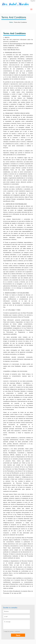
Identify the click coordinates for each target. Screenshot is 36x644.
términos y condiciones (15, 632)
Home (11, 22)
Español (33, 1)
